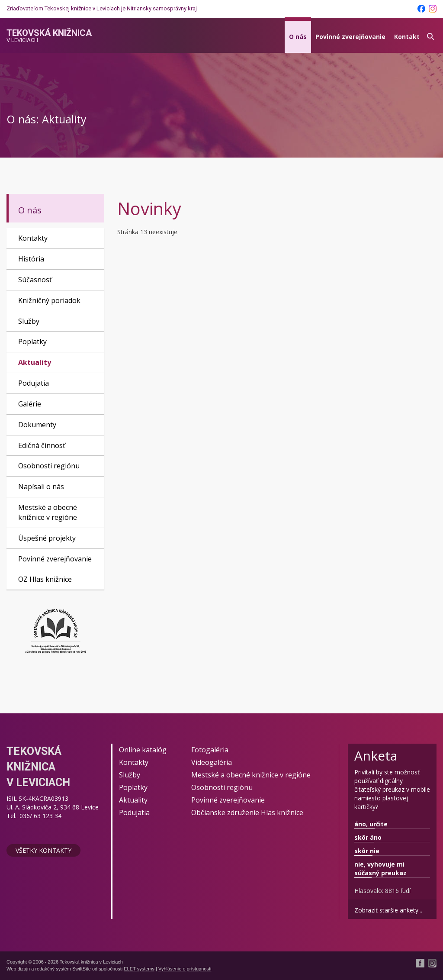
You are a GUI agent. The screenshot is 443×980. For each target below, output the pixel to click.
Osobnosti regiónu (49, 466)
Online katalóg (143, 750)
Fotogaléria (210, 750)
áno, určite (371, 824)
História (31, 259)
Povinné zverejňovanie (350, 37)
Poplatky (32, 342)
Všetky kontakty (43, 850)
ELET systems (139, 969)
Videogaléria (212, 762)
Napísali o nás (41, 487)
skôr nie (367, 851)
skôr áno (368, 837)
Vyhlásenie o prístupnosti (185, 969)
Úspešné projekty (47, 538)
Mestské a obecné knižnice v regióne (48, 512)
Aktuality (35, 362)
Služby (29, 321)
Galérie (30, 404)
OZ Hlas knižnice (45, 579)
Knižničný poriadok (49, 300)
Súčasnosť (35, 280)
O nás (298, 37)
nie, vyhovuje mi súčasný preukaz (380, 869)
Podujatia (34, 383)
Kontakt (407, 37)
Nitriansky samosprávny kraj (162, 8)
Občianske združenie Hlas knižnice (247, 812)
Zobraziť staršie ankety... (388, 910)
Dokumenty (37, 425)
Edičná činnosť (42, 445)
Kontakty (33, 238)
